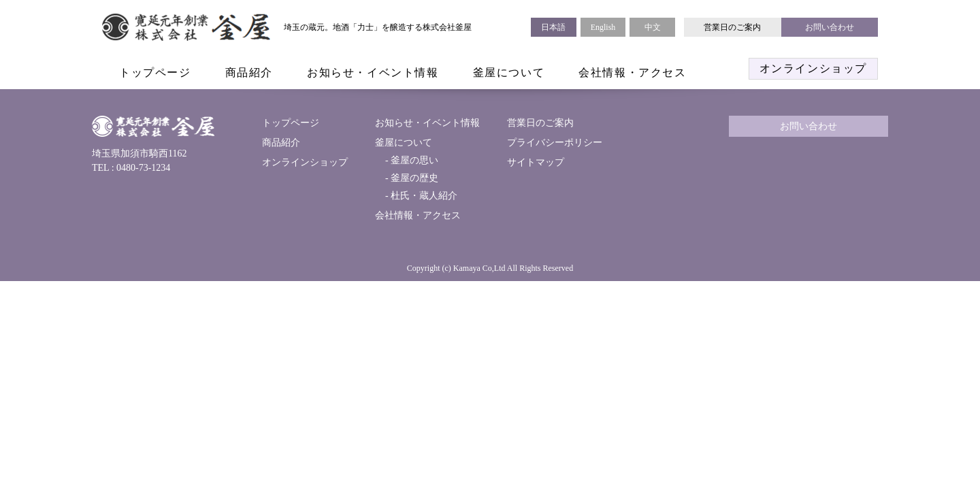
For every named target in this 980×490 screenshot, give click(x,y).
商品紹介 (249, 72)
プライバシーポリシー (555, 143)
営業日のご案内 (732, 27)
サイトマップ (536, 162)
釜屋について (509, 72)
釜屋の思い (414, 160)
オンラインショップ (813, 68)
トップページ (155, 72)
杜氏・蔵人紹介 (423, 196)
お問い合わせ (830, 27)
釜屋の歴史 (414, 178)
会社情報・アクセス (632, 72)
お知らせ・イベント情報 (373, 72)
